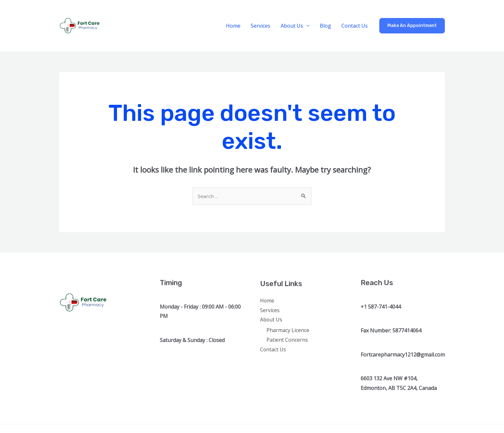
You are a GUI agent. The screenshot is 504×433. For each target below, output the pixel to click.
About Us (292, 26)
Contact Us (355, 26)
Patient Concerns (287, 341)
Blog (325, 26)
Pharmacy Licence (288, 331)
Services (261, 26)
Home (233, 26)
